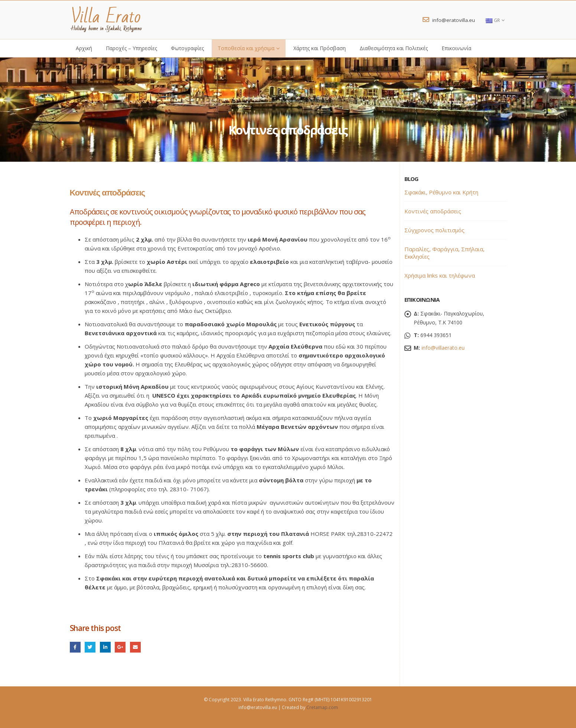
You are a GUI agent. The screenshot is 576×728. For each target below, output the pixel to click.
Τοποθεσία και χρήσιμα (246, 48)
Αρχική (84, 48)
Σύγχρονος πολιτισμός (435, 230)
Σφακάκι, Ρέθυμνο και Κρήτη (441, 192)
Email (135, 647)
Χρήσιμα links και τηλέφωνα (440, 275)
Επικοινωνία (456, 48)
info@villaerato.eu (443, 348)
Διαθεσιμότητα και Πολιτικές (394, 48)
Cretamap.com (322, 707)
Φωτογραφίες (187, 48)
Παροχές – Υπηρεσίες (131, 48)
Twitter (90, 647)
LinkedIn (105, 647)
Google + (120, 647)
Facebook (75, 647)
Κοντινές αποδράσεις (433, 211)
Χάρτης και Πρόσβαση (320, 48)
